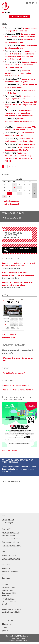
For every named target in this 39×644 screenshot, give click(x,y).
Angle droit (6, 568)
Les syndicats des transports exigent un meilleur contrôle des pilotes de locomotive (19, 113)
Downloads (6, 578)
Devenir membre (19, 17)
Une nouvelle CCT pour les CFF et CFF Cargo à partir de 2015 (21, 105)
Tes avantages (7, 523)
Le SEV (4, 526)
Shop (4, 575)
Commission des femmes (11, 539)
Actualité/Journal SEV (10, 555)
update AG (19, 640)
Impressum (27, 636)
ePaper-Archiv (9, 338)
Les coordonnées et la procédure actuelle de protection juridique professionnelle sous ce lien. (19, 469)
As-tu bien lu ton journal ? (14, 373)
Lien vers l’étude (10, 451)
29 (4, 197)
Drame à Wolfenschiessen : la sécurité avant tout (20, 121)
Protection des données (18, 638)
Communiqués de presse (11, 559)
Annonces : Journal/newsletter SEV (18, 390)
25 (19, 194)
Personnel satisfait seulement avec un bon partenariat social (18, 73)
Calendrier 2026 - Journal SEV (16, 385)
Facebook (8, 624)
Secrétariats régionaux (10, 532)
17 (14, 191)
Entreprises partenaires (11, 572)
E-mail (4, 604)
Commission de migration (11, 545)
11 (19, 188)
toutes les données (11, 201)
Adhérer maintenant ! (12, 218)
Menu (8, 13)
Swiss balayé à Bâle (20, 144)
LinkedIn (5, 628)
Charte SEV (6, 529)
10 (14, 188)
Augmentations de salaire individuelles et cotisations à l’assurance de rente (21, 65)
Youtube (7, 631)
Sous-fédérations (8, 536)
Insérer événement (11, 204)
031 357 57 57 (10, 599)
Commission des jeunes (10, 542)
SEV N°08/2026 (10, 334)
